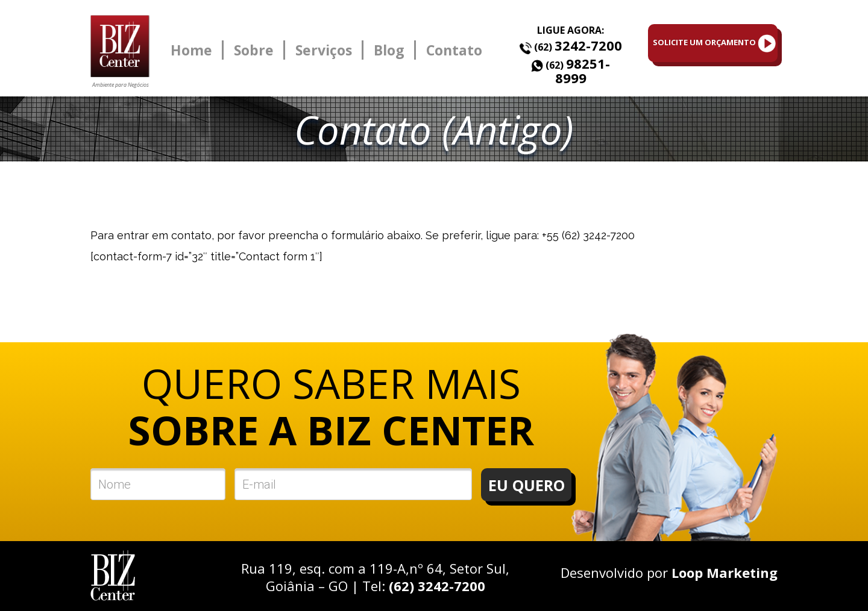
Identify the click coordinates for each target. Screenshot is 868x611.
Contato (454, 50)
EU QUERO (527, 485)
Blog (389, 50)
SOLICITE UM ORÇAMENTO (714, 43)
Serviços (324, 50)
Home (191, 50)
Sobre (254, 50)
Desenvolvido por (669, 572)
